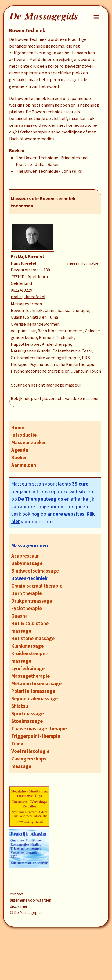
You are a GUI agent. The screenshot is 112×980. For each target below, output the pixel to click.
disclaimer (19, 906)
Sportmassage (28, 714)
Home (18, 427)
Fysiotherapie (27, 608)
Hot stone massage (33, 638)
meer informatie (83, 263)
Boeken (19, 458)
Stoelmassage (27, 721)
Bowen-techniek (29, 578)
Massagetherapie (30, 676)
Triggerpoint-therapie (36, 736)
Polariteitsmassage (33, 691)
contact (17, 894)
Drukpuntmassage (32, 601)
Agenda (20, 450)
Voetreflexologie (30, 751)
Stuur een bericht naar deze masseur (46, 385)
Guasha (19, 616)
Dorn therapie (27, 593)
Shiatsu (20, 706)
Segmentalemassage (35, 699)
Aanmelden (24, 465)
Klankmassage (27, 646)
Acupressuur (25, 556)
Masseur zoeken (29, 442)
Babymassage (27, 563)
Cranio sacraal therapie (37, 586)
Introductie (24, 435)
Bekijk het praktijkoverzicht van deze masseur (55, 398)
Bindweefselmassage (35, 571)
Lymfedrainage (28, 668)
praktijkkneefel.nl (28, 297)
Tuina (17, 744)
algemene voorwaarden (31, 900)
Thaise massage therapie (39, 729)
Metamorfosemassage (36, 684)
